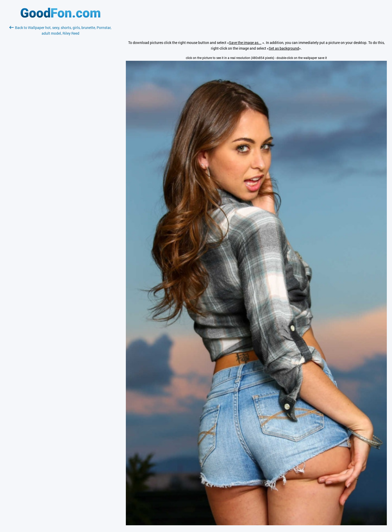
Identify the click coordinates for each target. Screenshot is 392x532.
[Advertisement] (60, 98)
